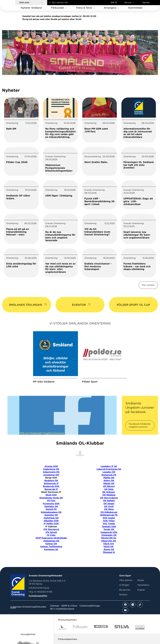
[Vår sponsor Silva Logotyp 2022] (122, 627)
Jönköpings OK (51, 541)
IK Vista (51, 535)
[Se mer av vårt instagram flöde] (133, 605)
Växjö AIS (109, 544)
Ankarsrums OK (51, 472)
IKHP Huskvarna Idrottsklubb (51, 538)
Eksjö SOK (51, 495)
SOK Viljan (109, 521)
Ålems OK (109, 550)
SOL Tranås (109, 524)
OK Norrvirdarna (109, 498)
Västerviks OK (109, 541)
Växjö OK (109, 547)
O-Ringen (124, 585)
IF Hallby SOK (51, 524)
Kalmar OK (51, 544)
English (141, 590)
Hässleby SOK (51, 521)
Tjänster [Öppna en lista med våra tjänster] (146, 3)
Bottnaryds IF (51, 484)
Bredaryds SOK (51, 486)
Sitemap (55, 606)
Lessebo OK (109, 472)
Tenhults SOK (109, 527)
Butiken (123, 595)
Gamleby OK (51, 506)
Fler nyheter (148, 285)
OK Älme (109, 509)
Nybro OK (109, 481)
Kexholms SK (51, 550)
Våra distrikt (126, 580)
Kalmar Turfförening (51, 547)
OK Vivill (109, 506)
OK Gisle (109, 489)
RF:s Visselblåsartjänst (62, 609)
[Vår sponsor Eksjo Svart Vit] (140, 627)
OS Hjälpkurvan (109, 512)
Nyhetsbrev (144, 585)
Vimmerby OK (109, 535)
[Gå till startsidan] (12, 5)
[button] (31, 3)
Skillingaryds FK (109, 515)
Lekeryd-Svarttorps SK (109, 469)
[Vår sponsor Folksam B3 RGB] (80, 627)
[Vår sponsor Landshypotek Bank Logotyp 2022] (62, 627)
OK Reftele (109, 501)
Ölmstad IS (109, 552)
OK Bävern (109, 486)
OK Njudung (109, 495)
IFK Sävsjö (51, 532)
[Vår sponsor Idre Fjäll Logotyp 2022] (101, 627)
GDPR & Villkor (69, 606)
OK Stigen (109, 504)
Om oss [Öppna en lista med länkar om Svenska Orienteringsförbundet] (129, 2)
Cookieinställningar (90, 606)
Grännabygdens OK (51, 512)
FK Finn (51, 501)
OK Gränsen (109, 492)
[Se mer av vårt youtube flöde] (125, 610)
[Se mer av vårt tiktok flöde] (140, 605)
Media (141, 580)
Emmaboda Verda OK (51, 498)
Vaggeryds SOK (109, 532)
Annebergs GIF (51, 475)
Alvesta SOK (51, 466)
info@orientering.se (39, 588)
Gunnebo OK (51, 515)
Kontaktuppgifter (38, 596)
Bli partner (125, 590)
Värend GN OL (109, 538)
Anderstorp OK (51, 469)
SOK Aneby (109, 518)
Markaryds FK (109, 475)
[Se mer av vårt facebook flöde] (125, 605)
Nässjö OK (109, 484)
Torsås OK (109, 529)
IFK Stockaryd (51, 529)
